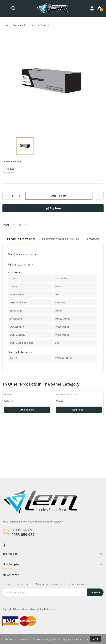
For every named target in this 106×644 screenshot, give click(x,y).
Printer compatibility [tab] (61, 239)
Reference (14, 265)
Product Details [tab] (21, 239)
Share (14, 225)
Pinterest (26, 225)
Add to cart (59, 196)
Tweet (20, 225)
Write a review (13, 162)
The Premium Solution (28, 254)
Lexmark (8, 395)
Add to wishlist (100, 196)
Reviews (93, 239)
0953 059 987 (23, 534)
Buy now (53, 208)
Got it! (96, 639)
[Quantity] (12, 196)
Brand (11, 254)
